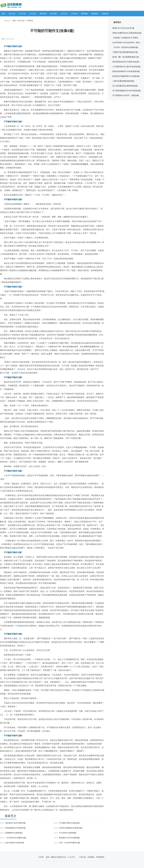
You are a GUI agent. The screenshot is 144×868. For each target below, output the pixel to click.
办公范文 (33, 14)
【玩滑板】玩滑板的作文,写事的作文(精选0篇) (127, 38)
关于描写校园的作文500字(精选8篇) (127, 91)
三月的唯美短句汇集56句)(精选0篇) (126, 67)
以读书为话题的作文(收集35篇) (68, 828)
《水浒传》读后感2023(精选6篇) (125, 47)
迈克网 (41, 857)
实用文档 (105, 14)
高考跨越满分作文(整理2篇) (13, 828)
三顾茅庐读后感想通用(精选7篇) (125, 52)
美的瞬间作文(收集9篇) (11, 833)
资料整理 (84, 14)
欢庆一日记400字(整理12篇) (67, 843)
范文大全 (12, 14)
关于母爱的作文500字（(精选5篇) (126, 95)
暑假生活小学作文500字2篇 (123, 28)
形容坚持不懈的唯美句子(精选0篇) (126, 76)
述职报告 (95, 14)
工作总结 (74, 14)
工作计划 (64, 14)
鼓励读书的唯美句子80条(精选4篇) (126, 71)
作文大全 (22, 14)
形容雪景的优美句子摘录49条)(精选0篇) (127, 62)
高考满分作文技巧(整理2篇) (13, 823)
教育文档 (43, 14)
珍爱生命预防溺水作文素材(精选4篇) (127, 33)
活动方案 (53, 14)
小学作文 (30, 21)
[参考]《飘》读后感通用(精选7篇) (126, 57)
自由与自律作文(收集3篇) (12, 843)
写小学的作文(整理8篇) (65, 833)
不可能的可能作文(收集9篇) (67, 823)
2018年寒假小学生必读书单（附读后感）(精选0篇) (127, 42)
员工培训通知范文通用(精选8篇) (125, 86)
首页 (3, 14)
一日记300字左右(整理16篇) (13, 838)
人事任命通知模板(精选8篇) (123, 81)
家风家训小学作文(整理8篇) (67, 838)
